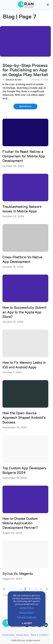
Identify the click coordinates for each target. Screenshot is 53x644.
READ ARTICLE (25, 106)
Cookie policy (8, 635)
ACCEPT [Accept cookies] (28, 623)
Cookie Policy (26, 608)
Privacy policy (23, 635)
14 (36, 589)
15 (41, 589)
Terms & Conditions (40, 635)
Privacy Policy (27, 613)
